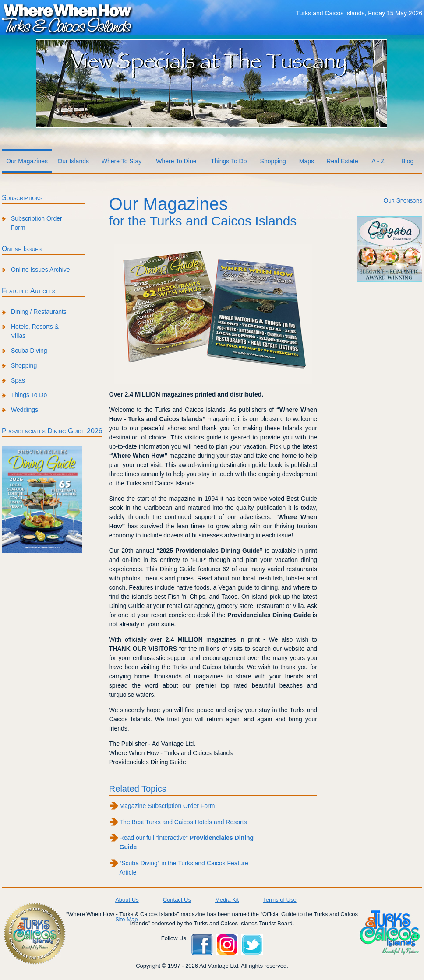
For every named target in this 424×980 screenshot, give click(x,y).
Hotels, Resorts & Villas (35, 331)
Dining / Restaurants (39, 312)
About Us (127, 900)
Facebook (202, 945)
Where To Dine (176, 161)
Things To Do (229, 161)
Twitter (252, 945)
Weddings (25, 410)
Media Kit (227, 900)
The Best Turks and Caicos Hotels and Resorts (183, 822)
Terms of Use (280, 900)
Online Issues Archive (41, 270)
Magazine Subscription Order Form (167, 806)
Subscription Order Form (37, 223)
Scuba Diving (29, 351)
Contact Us (177, 900)
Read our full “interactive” (187, 842)
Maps (307, 161)
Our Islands (73, 161)
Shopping (273, 161)
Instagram (227, 945)
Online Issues (22, 249)
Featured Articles (28, 291)
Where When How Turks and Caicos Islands (67, 18)
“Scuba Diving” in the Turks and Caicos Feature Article (184, 868)
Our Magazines (27, 161)
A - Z (378, 161)
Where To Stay (122, 161)
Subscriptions (22, 198)
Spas (18, 380)
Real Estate (342, 161)
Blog (407, 161)
